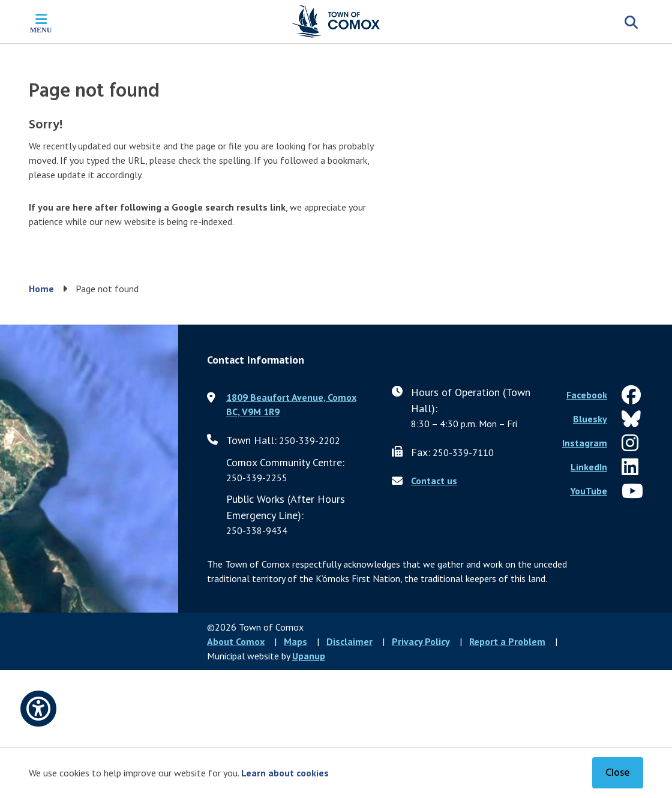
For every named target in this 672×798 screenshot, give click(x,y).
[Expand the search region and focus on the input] (631, 22)
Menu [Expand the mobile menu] (41, 30)
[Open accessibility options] (38, 709)
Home (41, 289)
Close (618, 773)
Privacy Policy (421, 641)
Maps (295, 641)
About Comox (236, 641)
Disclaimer (349, 641)
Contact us (434, 481)
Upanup (309, 656)
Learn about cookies (285, 773)
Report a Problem (507, 641)
